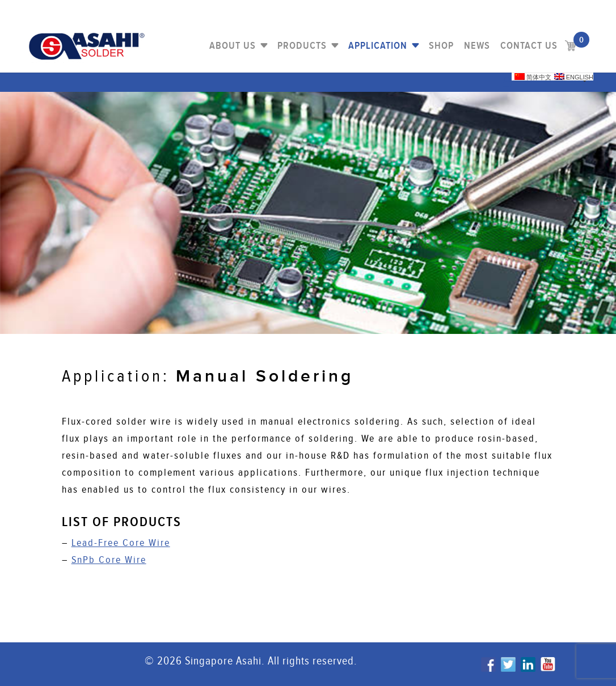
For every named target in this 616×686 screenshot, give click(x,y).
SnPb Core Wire (109, 560)
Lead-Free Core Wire (121, 543)
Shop (441, 46)
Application (378, 46)
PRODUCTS (302, 46)
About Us (233, 46)
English (574, 77)
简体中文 (533, 77)
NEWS (477, 46)
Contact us (529, 46)
